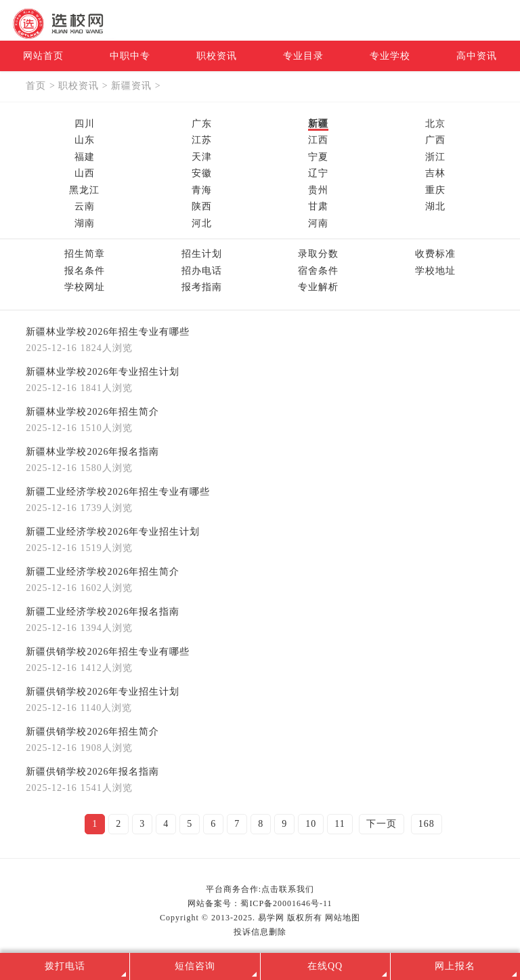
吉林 (435, 173)
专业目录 (303, 56)
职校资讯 (217, 56)
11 (340, 824)
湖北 (435, 206)
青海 (202, 190)
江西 (318, 140)
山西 (85, 173)
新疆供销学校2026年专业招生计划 (103, 692)
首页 (36, 86)
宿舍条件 (318, 271)
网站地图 (343, 918)
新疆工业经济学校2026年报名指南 (103, 612)
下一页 (382, 824)
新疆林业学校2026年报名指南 (92, 452)
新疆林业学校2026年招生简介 (92, 412)
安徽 (202, 173)
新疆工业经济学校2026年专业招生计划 (113, 532)
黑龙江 (84, 190)
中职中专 (130, 56)
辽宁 (318, 173)
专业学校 (390, 56)
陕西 (202, 206)
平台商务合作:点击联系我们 (260, 889)
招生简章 (85, 254)
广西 (435, 140)
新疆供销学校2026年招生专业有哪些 (108, 652)
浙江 (435, 157)
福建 (85, 157)
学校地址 (435, 271)
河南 (318, 223)
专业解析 (318, 287)
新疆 (318, 124)
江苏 (202, 140)
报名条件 (85, 271)
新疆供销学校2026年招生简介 (92, 732)
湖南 (85, 223)
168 (427, 824)
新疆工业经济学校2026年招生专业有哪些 (118, 492)
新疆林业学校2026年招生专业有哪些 (108, 332)
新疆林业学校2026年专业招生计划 (103, 372)
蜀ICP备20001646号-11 (286, 903)
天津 (202, 157)
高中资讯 (477, 56)
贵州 (318, 190)
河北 (202, 223)
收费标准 (435, 254)
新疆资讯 (131, 86)
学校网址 (85, 287)
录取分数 (318, 254)
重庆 (435, 190)
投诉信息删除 (260, 932)
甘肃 (318, 206)
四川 (85, 124)
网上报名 (455, 966)
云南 (85, 206)
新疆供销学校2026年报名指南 (92, 772)
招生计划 (202, 254)
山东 (85, 140)
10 (311, 824)
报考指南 (202, 287)
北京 (435, 124)
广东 (202, 124)
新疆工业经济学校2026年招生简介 (103, 572)
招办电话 (202, 271)
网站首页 (43, 56)
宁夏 (318, 157)
